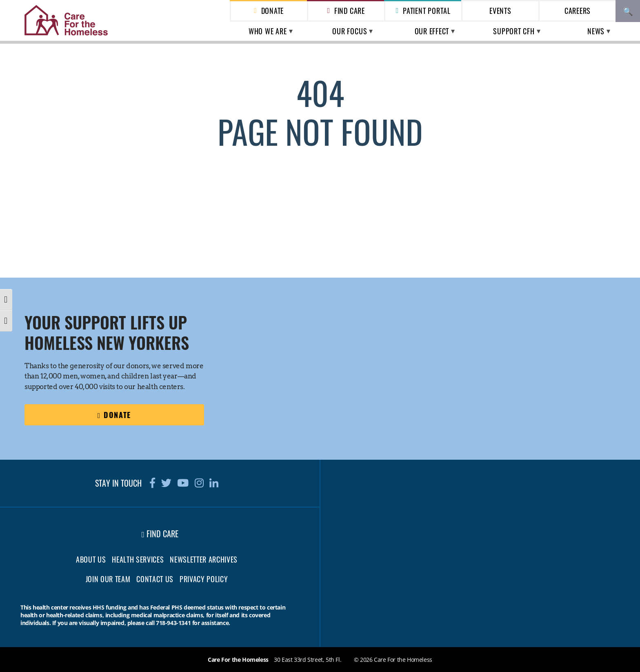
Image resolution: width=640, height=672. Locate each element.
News (596, 31)
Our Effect (432, 31)
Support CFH (514, 31)
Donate (273, 11)
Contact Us (155, 579)
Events (500, 11)
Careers (578, 11)
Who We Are (268, 31)
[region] (483, 344)
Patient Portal (427, 11)
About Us (91, 559)
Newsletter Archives (204, 559)
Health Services (138, 559)
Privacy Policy (204, 579)
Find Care (350, 11)
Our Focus (350, 31)
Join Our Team (108, 579)
